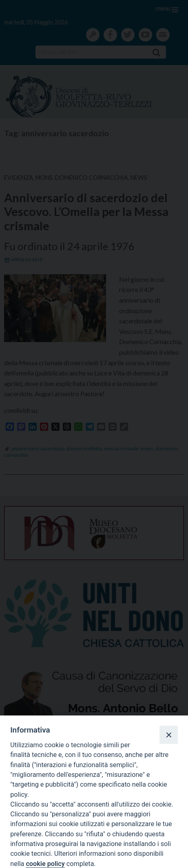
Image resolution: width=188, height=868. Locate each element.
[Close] (168, 735)
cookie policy (45, 864)
